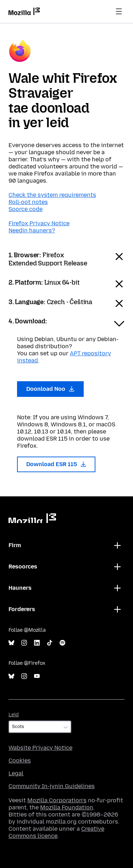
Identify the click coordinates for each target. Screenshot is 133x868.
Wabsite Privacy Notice (40, 748)
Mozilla (32, 518)
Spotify (62, 643)
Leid (14, 715)
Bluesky (11, 643)
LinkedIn (37, 643)
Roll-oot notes (28, 202)
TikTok (50, 643)
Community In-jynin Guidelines (52, 786)
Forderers (22, 609)
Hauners (20, 588)
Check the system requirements (52, 195)
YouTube (37, 676)
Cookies (20, 761)
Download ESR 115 (56, 464)
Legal (16, 773)
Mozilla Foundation (67, 807)
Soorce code (26, 209)
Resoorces (23, 567)
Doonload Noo (50, 389)
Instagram (24, 643)
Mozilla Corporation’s (57, 800)
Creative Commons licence (56, 832)
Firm (15, 545)
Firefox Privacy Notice (39, 223)
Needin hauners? (32, 230)
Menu (119, 11)
